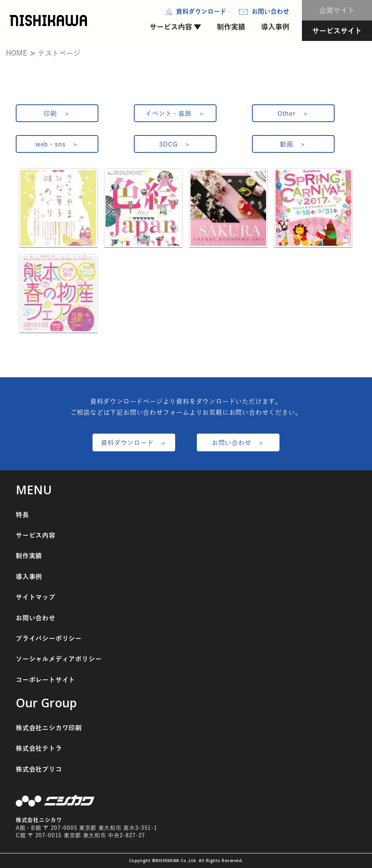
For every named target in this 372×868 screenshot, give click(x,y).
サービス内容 (171, 27)
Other (287, 113)
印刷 (50, 113)
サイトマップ (36, 597)
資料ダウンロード (127, 443)
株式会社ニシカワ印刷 (49, 728)
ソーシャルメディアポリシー (59, 659)
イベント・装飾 (168, 113)
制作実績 (231, 27)
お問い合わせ (232, 443)
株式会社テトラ (39, 748)
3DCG (168, 144)
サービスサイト (337, 31)
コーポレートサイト (45, 680)
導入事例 (275, 27)
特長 (22, 515)
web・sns (51, 144)
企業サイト (337, 10)
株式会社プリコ (39, 769)
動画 (287, 144)
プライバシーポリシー (49, 638)
